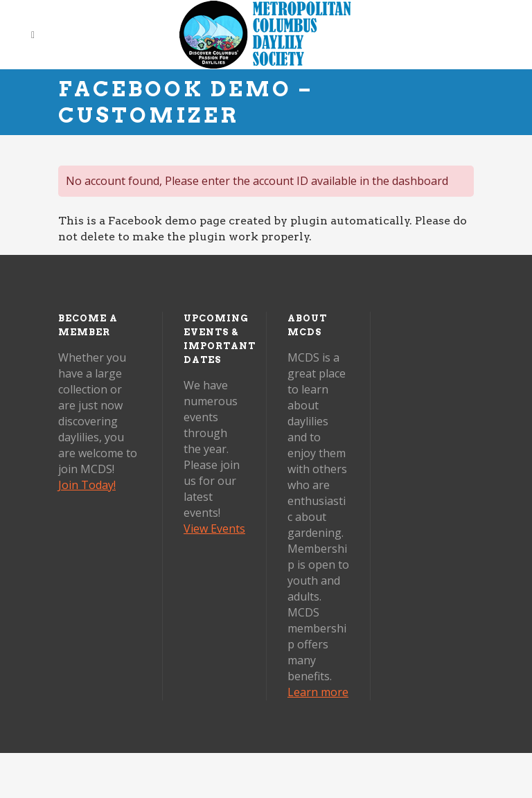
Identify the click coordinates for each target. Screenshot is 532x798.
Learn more (318, 692)
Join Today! (87, 485)
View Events (214, 529)
